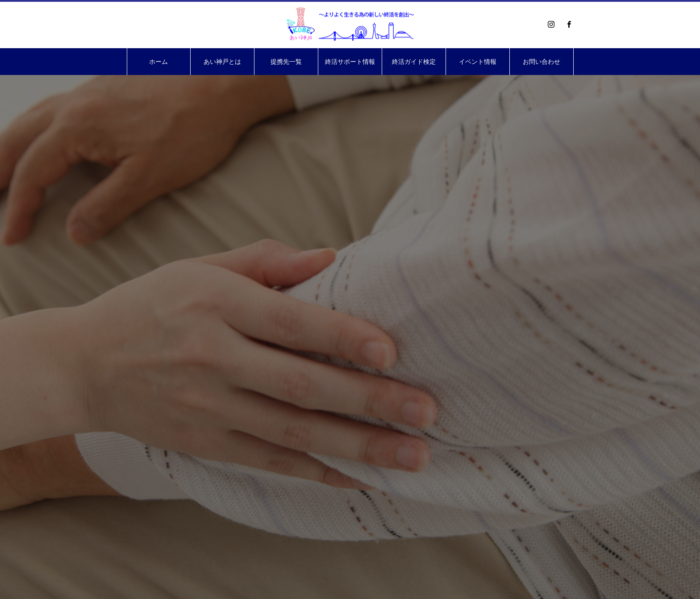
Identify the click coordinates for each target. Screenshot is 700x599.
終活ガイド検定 (414, 62)
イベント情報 (478, 62)
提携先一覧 (286, 62)
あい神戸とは (222, 62)
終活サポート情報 (350, 62)
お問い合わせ (542, 62)
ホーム (158, 62)
